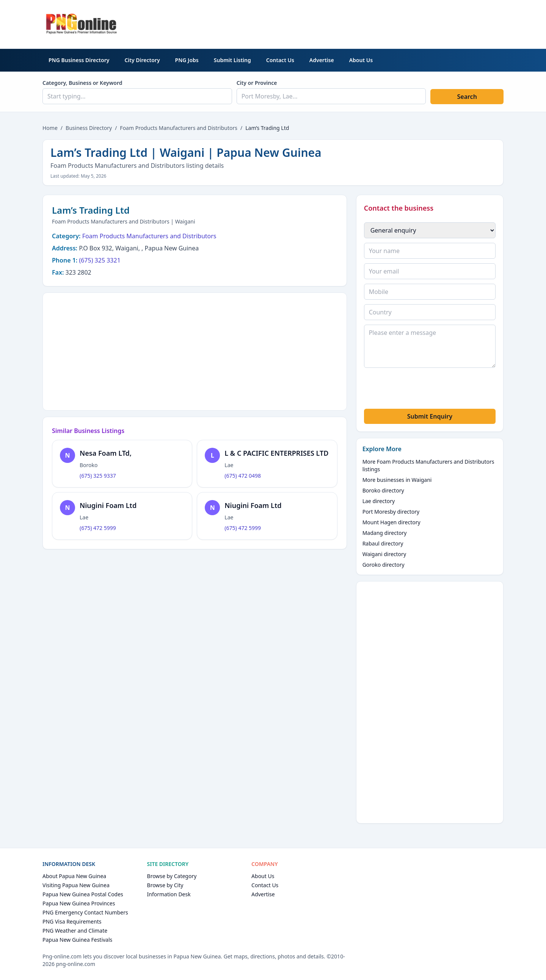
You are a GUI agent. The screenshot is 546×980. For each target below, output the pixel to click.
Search (467, 97)
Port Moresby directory (391, 512)
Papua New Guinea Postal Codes (83, 894)
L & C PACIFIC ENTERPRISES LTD (276, 453)
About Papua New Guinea (74, 876)
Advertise (322, 60)
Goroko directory (384, 565)
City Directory (142, 60)
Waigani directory (384, 554)
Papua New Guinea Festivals (77, 940)
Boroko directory (383, 490)
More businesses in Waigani (397, 480)
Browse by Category (172, 876)
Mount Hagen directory (391, 522)
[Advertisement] (366, 23)
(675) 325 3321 (100, 260)
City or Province (257, 83)
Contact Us (280, 60)
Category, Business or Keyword (82, 83)
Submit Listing (232, 60)
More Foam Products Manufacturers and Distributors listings (428, 465)
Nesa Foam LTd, (106, 453)
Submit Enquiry (430, 416)
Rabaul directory (383, 543)
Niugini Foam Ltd (108, 505)
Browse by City (165, 885)
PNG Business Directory (79, 60)
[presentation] (422, 389)
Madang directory (385, 533)
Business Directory (89, 128)
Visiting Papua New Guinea (76, 885)
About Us (361, 60)
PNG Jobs (187, 60)
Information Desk (169, 894)
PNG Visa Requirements (72, 921)
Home (50, 128)
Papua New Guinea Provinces (79, 903)
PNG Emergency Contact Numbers (85, 912)
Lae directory (379, 501)
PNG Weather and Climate (75, 931)
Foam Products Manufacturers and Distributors (179, 128)
